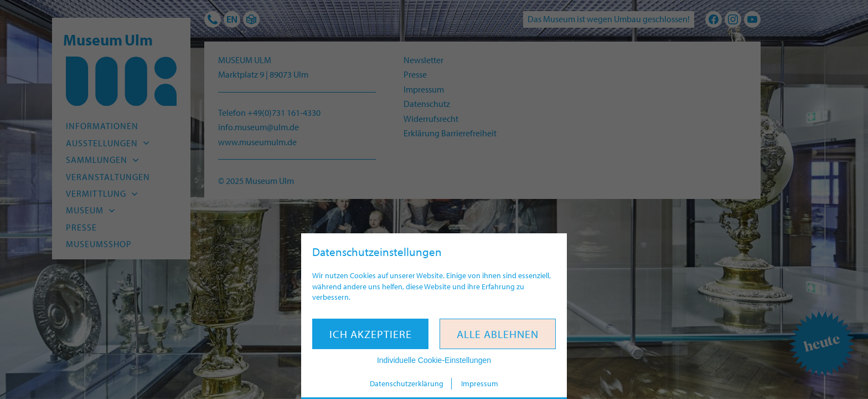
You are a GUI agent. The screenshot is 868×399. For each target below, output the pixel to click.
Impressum (480, 383)
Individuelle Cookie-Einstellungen (434, 360)
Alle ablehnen (498, 334)
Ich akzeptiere (371, 334)
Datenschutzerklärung (407, 383)
